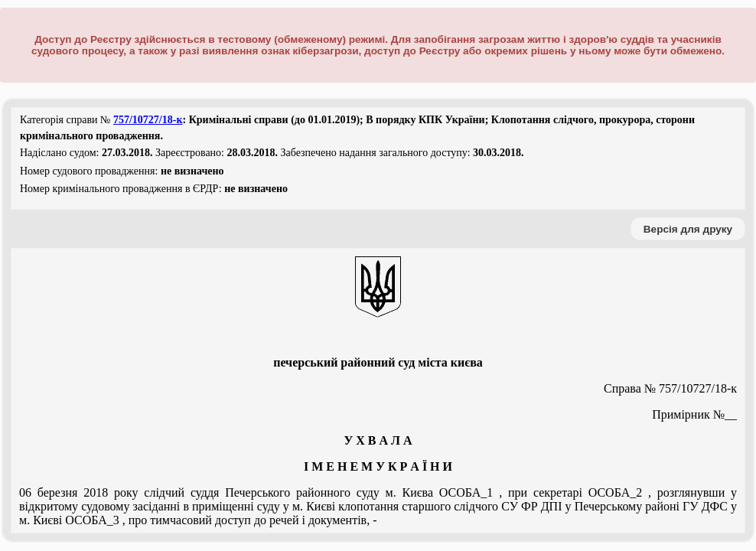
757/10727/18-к (148, 120)
